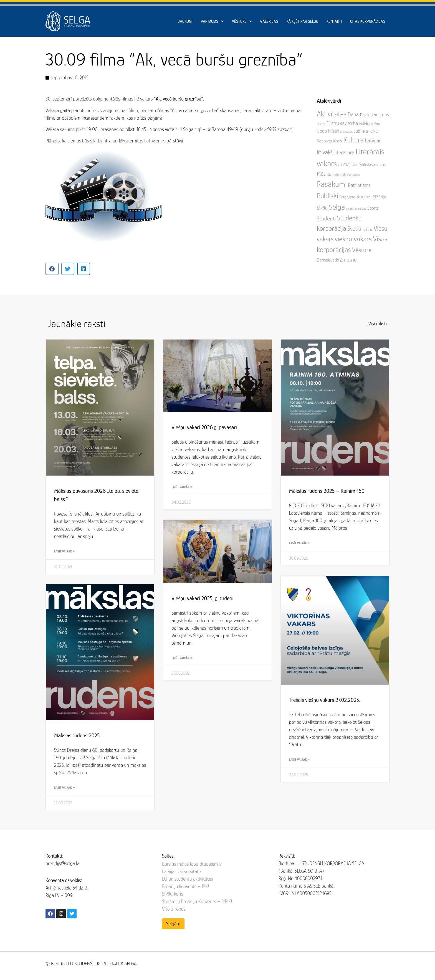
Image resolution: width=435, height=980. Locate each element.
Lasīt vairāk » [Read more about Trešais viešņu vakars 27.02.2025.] (299, 760)
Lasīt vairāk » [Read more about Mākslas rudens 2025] (64, 788)
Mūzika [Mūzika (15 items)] (324, 174)
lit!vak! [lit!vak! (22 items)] (324, 152)
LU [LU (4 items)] (340, 165)
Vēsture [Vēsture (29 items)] (362, 250)
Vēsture (242, 21)
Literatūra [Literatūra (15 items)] (344, 152)
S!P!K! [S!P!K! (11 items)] (322, 208)
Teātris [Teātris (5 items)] (367, 229)
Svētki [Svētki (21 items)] (354, 229)
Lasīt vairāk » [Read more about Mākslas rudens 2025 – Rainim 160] (299, 543)
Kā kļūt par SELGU (302, 21)
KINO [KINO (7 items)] (374, 131)
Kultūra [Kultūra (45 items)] (354, 140)
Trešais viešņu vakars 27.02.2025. (325, 700)
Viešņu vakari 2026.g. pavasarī (204, 427)
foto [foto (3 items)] (377, 124)
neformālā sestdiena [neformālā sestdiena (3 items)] (346, 175)
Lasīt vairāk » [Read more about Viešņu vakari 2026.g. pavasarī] (182, 487)
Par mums (212, 21)
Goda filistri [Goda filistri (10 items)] (328, 131)
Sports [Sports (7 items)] (373, 208)
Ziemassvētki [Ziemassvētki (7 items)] (328, 260)
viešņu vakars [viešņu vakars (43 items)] (353, 239)
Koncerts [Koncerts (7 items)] (324, 141)
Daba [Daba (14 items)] (353, 114)
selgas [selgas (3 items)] (362, 208)
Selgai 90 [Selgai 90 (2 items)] (351, 208)
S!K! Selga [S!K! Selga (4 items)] (380, 197)
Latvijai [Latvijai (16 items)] (372, 140)
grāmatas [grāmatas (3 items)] (346, 132)
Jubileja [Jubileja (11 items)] (361, 131)
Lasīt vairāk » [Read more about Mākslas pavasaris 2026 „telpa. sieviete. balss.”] (64, 551)
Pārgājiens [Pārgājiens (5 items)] (347, 197)
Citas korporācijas (368, 21)
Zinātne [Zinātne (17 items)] (348, 260)
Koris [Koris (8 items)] (338, 141)
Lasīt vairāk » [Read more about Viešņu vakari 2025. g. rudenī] (182, 658)
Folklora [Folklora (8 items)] (366, 123)
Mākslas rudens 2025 (77, 735)
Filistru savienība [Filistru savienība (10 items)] (342, 123)
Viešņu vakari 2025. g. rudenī (202, 598)
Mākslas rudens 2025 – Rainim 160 (327, 491)
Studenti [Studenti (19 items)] (326, 218)
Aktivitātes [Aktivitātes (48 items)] (332, 114)
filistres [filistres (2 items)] (321, 124)
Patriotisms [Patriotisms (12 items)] (359, 185)
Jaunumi (185, 21)
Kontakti (334, 21)
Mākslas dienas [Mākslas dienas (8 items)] (372, 165)
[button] (52, 269)
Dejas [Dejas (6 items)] (365, 115)
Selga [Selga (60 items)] (337, 207)
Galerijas (269, 21)
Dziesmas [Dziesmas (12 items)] (380, 115)
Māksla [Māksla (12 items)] (350, 164)
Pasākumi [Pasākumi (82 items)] (332, 184)
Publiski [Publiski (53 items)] (327, 196)
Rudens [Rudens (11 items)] (364, 196)
